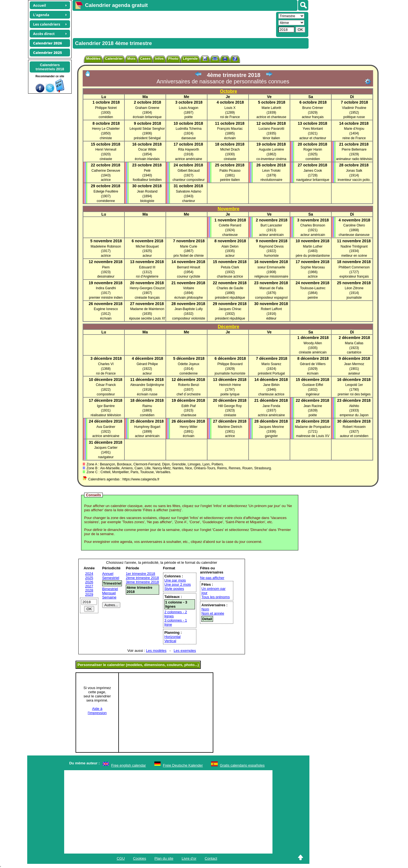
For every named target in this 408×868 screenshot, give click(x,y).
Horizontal (173, 637)
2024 (89, 574)
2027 (89, 586)
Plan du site (164, 858)
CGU (121, 858)
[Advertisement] (174, 24)
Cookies (140, 858)
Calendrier (114, 58)
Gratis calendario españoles (242, 765)
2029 (89, 594)
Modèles (93, 58)
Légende (190, 58)
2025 (89, 578)
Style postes (174, 589)
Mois (131, 58)
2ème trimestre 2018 (142, 578)
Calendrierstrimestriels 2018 (50, 67)
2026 (89, 582)
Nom (205, 609)
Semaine (109, 597)
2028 (89, 590)
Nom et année (213, 613)
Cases (145, 58)
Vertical (170, 641)
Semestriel (111, 578)
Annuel (108, 574)
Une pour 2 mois (178, 584)
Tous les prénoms (216, 597)
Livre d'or (189, 858)
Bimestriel (110, 589)
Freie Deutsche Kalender (183, 765)
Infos (159, 58)
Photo (173, 58)
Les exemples (185, 651)
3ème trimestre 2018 (142, 582)
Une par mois (175, 580)
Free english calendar (128, 765)
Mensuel (109, 593)
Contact (211, 858)
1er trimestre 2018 (141, 574)
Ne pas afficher (212, 578)
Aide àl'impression (97, 711)
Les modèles (156, 651)
